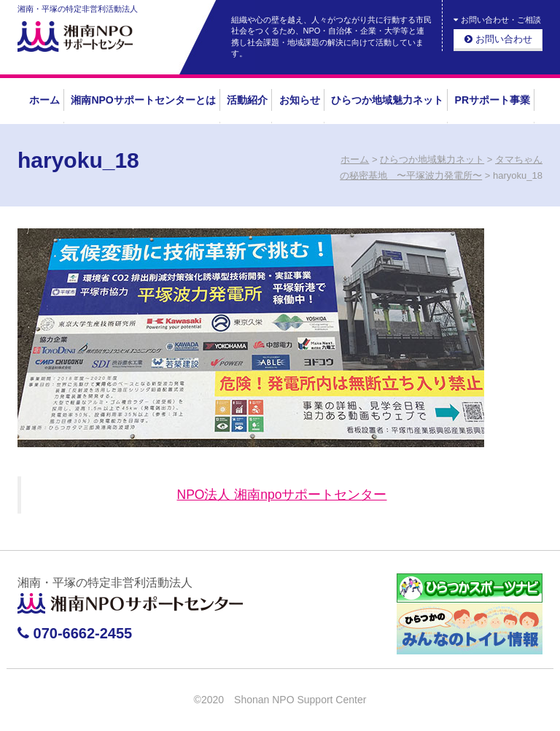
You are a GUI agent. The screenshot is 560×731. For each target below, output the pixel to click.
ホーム (44, 100)
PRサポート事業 (493, 100)
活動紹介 (247, 100)
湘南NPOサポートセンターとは (143, 100)
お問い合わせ (498, 39)
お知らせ (300, 100)
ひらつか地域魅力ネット (387, 100)
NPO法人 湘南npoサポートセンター (282, 495)
